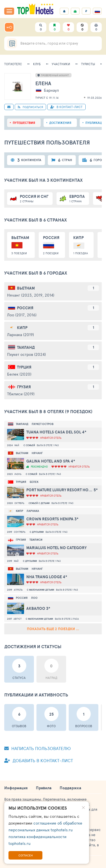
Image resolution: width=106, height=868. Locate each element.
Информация (16, 788)
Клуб (37, 64)
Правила (44, 788)
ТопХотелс (13, 64)
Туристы (88, 64)
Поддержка (70, 788)
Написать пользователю (37, 748)
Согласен (26, 855)
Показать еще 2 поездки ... (53, 629)
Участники (61, 64)
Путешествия (24, 123)
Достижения (60, 123)
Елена (43, 83)
